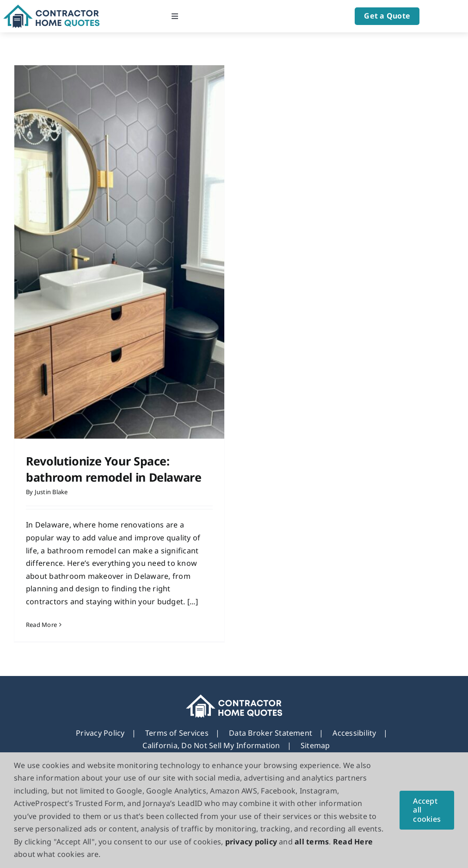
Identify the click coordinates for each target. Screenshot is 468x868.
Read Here (353, 842)
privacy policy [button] (251, 842)
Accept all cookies (427, 810)
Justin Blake (51, 492)
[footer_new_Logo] (234, 690)
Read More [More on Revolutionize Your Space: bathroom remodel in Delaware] (41, 625)
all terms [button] (312, 842)
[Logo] (52, 8)
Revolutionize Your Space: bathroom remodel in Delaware (114, 469)
